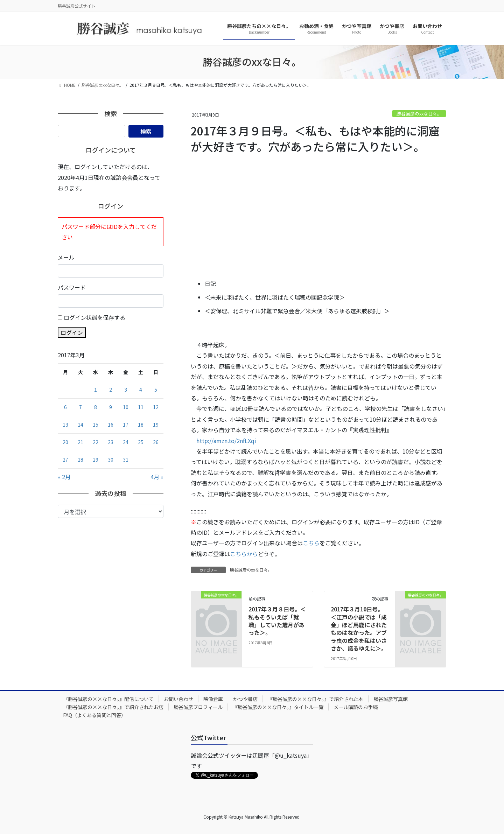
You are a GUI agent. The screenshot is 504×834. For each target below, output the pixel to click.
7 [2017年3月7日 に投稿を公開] (80, 407)
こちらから (244, 554)
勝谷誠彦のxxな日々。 (419, 114)
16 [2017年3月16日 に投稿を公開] (111, 425)
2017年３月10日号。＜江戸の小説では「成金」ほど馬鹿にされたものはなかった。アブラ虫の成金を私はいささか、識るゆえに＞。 (359, 629)
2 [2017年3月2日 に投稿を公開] (111, 390)
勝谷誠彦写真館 (391, 699)
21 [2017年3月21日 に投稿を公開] (80, 442)
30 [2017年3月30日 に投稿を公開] (111, 460)
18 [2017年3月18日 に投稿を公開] (141, 425)
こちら (311, 543)
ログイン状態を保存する (94, 317)
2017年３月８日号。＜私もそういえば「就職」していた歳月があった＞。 (277, 621)
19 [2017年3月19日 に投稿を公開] (156, 425)
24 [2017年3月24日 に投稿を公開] (126, 442)
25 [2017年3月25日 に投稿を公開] (141, 442)
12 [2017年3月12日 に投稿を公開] (156, 407)
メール (66, 257)
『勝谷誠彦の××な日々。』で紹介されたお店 (113, 707)
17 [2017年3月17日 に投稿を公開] (126, 425)
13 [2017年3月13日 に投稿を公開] (65, 425)
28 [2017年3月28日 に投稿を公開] (80, 460)
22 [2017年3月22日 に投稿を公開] (96, 442)
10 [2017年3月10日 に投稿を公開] (126, 407)
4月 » (157, 477)
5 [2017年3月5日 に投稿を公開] (156, 390)
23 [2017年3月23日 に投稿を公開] (111, 442)
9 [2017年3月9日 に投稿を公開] (111, 407)
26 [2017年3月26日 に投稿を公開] (156, 442)
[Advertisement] (318, 219)
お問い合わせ (178, 699)
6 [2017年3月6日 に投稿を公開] (65, 407)
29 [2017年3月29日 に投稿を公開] (96, 460)
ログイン (72, 332)
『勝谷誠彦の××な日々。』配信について (108, 699)
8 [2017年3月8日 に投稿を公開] (96, 407)
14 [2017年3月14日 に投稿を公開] (80, 425)
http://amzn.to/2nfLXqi (226, 441)
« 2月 (64, 477)
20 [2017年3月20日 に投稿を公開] (65, 442)
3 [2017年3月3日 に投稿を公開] (126, 390)
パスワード (72, 287)
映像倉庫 (213, 699)
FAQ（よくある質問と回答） (94, 715)
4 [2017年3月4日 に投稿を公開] (141, 390)
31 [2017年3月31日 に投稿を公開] (126, 460)
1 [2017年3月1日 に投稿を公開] (96, 390)
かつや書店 (245, 699)
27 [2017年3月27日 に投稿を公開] (65, 460)
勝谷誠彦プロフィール (198, 707)
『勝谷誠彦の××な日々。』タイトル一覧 (278, 707)
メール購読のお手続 (356, 707)
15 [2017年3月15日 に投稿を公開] (96, 425)
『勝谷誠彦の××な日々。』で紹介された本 (316, 699)
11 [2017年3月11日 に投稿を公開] (141, 407)
